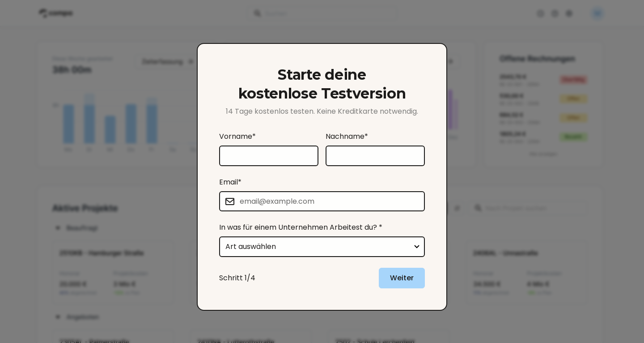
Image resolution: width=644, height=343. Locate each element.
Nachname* (347, 136)
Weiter (402, 278)
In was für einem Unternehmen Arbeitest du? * (301, 227)
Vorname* (237, 136)
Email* (230, 182)
